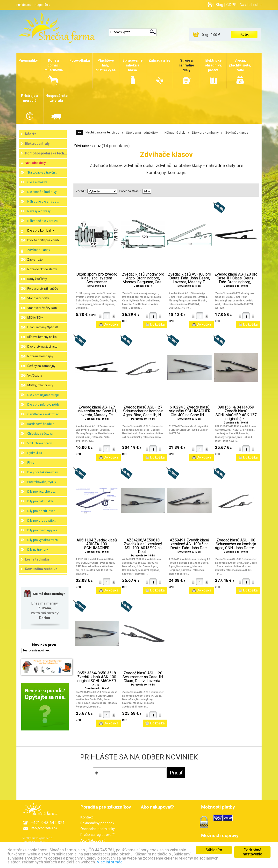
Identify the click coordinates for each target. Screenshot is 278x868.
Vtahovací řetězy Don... (43, 308)
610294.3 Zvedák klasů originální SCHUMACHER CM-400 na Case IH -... (190, 411)
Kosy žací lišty (37, 279)
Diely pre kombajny (41, 230)
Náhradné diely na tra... (43, 201)
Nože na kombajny (40, 356)
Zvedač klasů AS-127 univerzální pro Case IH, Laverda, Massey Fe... (97, 411)
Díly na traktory (38, 550)
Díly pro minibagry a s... (43, 530)
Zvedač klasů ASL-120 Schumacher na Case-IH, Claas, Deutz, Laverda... (143, 677)
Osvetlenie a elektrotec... (44, 414)
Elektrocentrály (37, 144)
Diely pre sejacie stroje (43, 395)
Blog (219, 5)
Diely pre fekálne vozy (43, 472)
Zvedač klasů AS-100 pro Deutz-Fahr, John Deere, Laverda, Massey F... (190, 278)
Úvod (116, 133)
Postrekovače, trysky (42, 482)
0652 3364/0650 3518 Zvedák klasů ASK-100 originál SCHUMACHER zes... (97, 679)
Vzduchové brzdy (39, 443)
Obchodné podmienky (98, 829)
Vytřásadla (35, 376)
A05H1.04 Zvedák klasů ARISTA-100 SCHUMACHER (97, 544)
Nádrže (31, 134)
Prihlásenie (24, 5)
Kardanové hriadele (41, 424)
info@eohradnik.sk (44, 828)
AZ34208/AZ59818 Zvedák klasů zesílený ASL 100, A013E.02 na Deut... (143, 546)
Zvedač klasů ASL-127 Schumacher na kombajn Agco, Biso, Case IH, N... (143, 411)
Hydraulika (35, 453)
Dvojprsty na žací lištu (42, 346)
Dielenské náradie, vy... (43, 192)
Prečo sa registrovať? (98, 835)
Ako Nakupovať (93, 840)
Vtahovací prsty (38, 298)
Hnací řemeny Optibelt (43, 327)
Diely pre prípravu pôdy (43, 405)
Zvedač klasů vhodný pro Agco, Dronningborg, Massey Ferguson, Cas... (143, 278)
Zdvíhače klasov (39, 250)
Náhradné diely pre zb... (44, 221)
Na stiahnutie (251, 5)
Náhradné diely (35, 163)
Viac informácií (111, 862)
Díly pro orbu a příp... (42, 521)
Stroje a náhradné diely (142, 133)
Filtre (31, 463)
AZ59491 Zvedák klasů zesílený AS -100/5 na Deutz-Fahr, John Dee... (189, 544)
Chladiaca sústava (40, 434)
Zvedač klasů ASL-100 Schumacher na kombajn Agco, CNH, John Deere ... (236, 544)
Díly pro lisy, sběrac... (42, 492)
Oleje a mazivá (37, 182)
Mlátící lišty (35, 317)
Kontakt (87, 817)
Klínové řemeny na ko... (43, 337)
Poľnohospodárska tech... (46, 153)
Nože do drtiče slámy (42, 269)
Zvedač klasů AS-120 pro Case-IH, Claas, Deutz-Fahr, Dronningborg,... (236, 278)
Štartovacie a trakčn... (42, 172)
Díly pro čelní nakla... (41, 501)
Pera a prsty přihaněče (43, 288)
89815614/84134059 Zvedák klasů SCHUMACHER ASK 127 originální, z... (236, 413)
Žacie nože (35, 259)
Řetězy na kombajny (41, 366)
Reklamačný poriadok (97, 823)
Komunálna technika (41, 569)
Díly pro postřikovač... (42, 511)
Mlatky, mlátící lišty (40, 385)
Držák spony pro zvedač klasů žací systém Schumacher (97, 278)
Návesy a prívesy (39, 211)
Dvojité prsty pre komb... (44, 240)
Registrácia (42, 5)
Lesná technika (37, 559)
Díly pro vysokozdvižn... (44, 540)
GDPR (231, 5)
